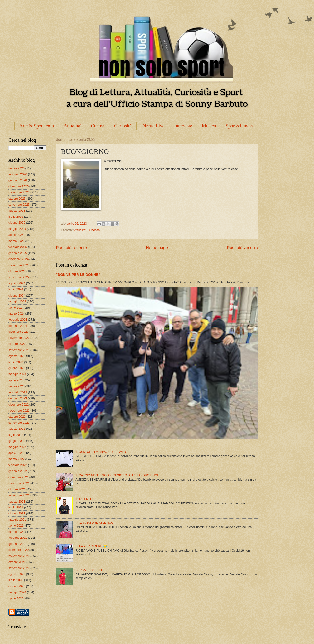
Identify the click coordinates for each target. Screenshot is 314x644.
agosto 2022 (17, 429)
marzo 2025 (16, 241)
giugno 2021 (17, 513)
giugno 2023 (17, 368)
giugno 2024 (17, 295)
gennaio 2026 (18, 180)
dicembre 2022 (18, 405)
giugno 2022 (17, 441)
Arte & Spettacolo (37, 126)
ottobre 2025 (17, 199)
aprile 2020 (16, 598)
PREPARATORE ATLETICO (94, 523)
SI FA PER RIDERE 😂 (91, 546)
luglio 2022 (16, 435)
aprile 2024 (16, 308)
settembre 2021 (19, 495)
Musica (209, 126)
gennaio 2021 (18, 544)
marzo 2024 (16, 314)
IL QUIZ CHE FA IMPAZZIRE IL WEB (101, 452)
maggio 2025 (17, 229)
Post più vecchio (243, 248)
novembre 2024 (19, 265)
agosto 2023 (17, 356)
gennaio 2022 (18, 471)
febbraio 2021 (18, 538)
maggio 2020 (17, 592)
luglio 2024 (16, 289)
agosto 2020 (17, 574)
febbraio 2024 (18, 319)
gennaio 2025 (18, 253)
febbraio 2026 (18, 174)
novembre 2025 (19, 192)
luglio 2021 (16, 507)
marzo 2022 (16, 459)
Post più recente (71, 248)
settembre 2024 (19, 277)
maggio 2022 (17, 447)
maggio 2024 (17, 301)
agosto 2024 (17, 283)
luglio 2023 (16, 362)
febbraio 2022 (18, 465)
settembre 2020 (19, 568)
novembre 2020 (19, 556)
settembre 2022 (19, 423)
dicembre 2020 (18, 550)
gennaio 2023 (18, 398)
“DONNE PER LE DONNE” (78, 274)
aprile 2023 (16, 380)
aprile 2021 (16, 526)
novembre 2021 (19, 483)
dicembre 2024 (18, 259)
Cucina (98, 126)
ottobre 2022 (17, 416)
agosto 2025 (17, 211)
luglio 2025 (16, 217)
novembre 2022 (19, 410)
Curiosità (123, 126)
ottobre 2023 (17, 344)
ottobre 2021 (17, 489)
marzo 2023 (16, 386)
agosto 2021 (17, 501)
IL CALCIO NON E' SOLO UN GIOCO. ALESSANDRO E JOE (117, 475)
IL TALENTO (84, 499)
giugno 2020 (17, 586)
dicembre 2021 (18, 477)
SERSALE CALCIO (89, 570)
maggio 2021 (17, 520)
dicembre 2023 (18, 332)
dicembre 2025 (18, 186)
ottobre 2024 (17, 271)
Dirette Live (153, 126)
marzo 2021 (16, 532)
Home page (157, 248)
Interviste (183, 126)
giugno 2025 (17, 223)
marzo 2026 (16, 168)
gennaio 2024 (18, 326)
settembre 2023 (19, 350)
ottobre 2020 (17, 562)
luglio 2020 (16, 580)
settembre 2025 (19, 204)
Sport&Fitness (240, 126)
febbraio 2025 (18, 247)
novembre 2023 (19, 338)
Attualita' (73, 126)
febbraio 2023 (18, 392)
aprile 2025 (16, 235)
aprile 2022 (16, 453)
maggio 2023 (17, 374)
